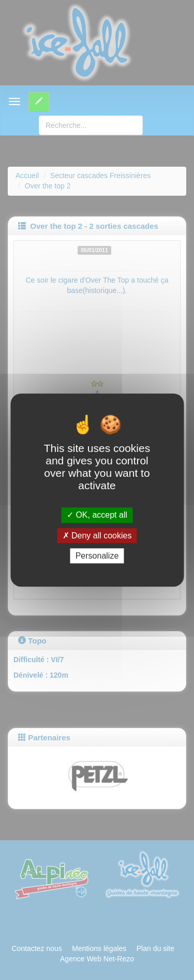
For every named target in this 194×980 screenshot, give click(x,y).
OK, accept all (97, 515)
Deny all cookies (97, 536)
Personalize (97, 556)
